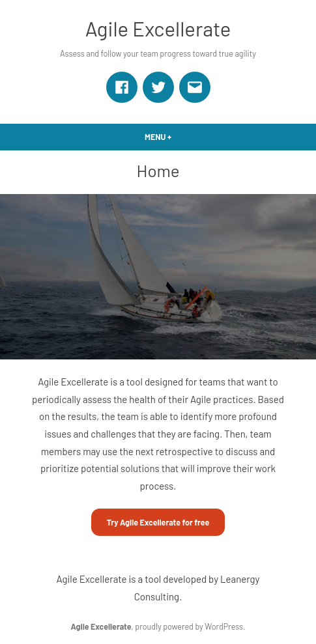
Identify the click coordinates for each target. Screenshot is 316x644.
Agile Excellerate (158, 28)
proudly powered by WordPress (189, 626)
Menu (180, 137)
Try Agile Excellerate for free (158, 522)
